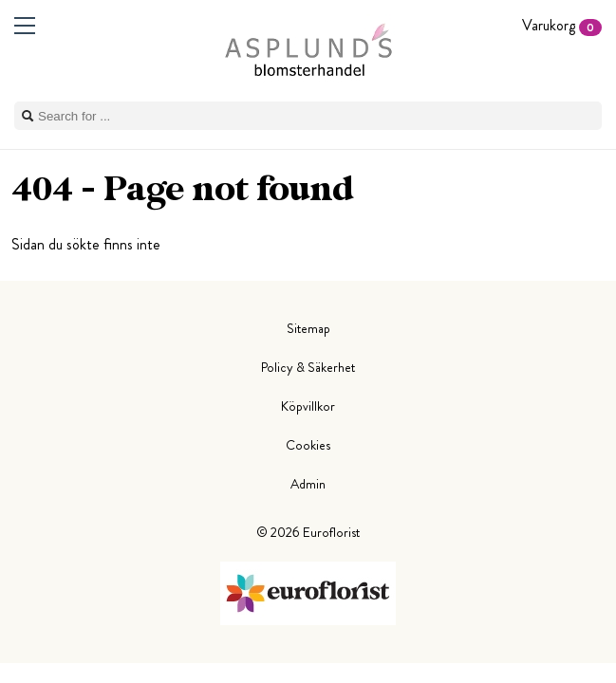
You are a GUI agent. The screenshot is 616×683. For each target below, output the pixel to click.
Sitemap (308, 328)
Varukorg (562, 25)
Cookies (308, 445)
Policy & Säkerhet (308, 367)
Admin (308, 484)
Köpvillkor (308, 406)
